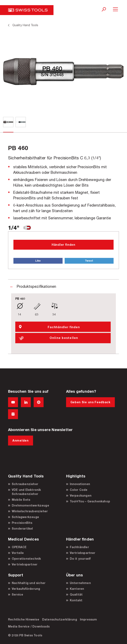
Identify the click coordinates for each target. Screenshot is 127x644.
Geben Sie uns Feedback (90, 402)
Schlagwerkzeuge (25, 517)
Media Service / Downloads (29, 626)
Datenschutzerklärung (60, 619)
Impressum (88, 619)
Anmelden (21, 440)
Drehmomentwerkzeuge (30, 505)
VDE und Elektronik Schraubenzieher (26, 492)
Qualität (76, 594)
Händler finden (63, 245)
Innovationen (80, 484)
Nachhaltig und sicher (29, 583)
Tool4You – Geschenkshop (90, 501)
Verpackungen (81, 495)
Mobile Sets (21, 500)
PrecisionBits (22, 523)
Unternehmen (80, 583)
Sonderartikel (22, 528)
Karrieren (77, 589)
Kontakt (76, 600)
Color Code (79, 490)
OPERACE (19, 547)
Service (17, 594)
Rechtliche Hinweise (24, 619)
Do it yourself (80, 559)
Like (38, 261)
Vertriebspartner (25, 564)
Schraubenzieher (25, 484)
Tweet (89, 261)
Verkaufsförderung (26, 589)
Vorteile (18, 553)
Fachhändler (79, 547)
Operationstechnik (26, 559)
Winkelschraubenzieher (30, 511)
